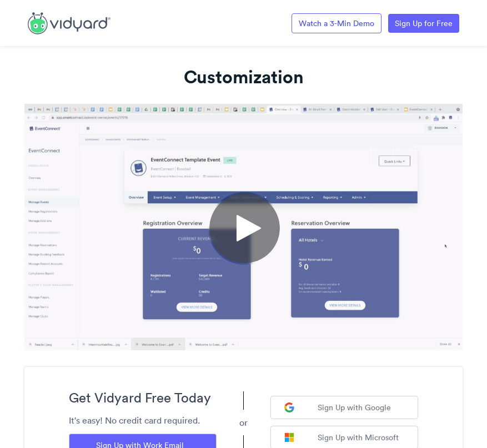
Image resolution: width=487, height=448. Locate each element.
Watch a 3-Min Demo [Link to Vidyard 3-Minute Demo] (337, 23)
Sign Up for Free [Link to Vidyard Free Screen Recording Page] (424, 23)
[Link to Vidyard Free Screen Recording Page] (69, 22)
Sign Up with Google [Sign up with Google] (338, 407)
